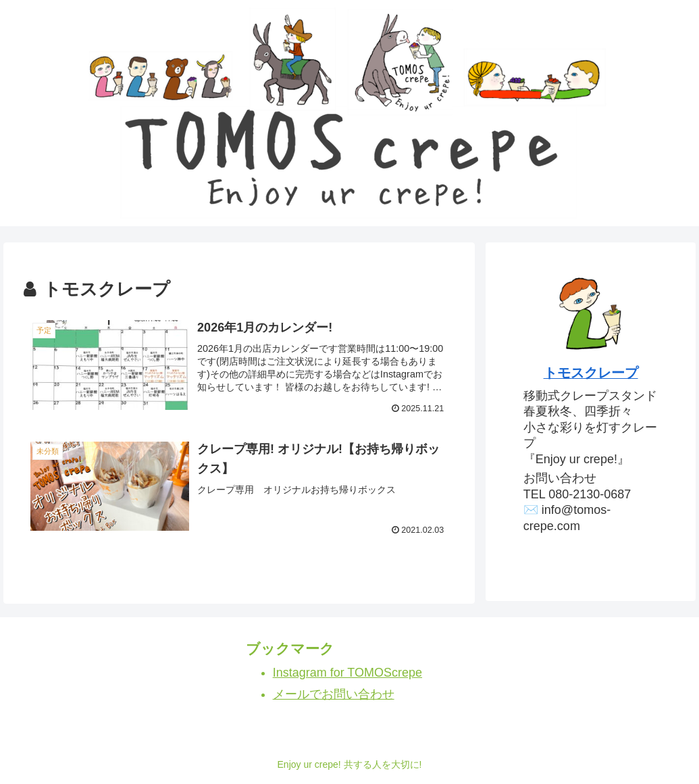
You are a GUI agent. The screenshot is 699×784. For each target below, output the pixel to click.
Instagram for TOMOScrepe (347, 673)
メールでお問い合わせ (334, 694)
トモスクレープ (591, 373)
